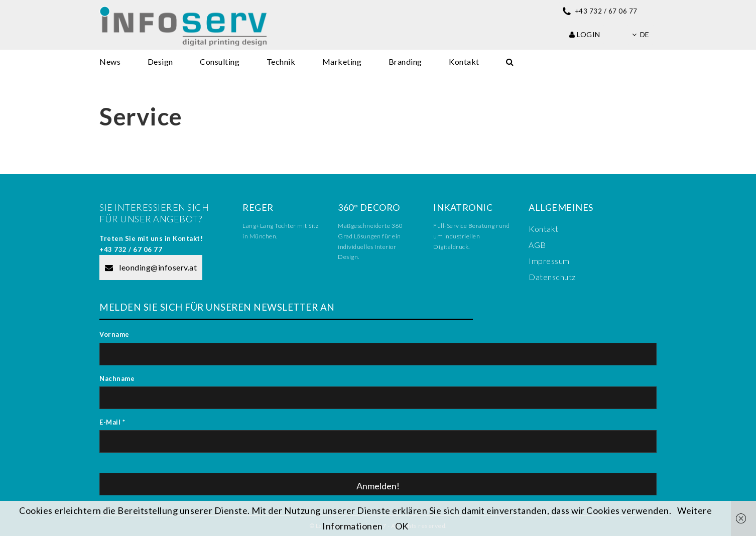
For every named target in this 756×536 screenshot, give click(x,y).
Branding (405, 61)
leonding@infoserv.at (151, 267)
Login (585, 34)
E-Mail (112, 422)
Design (160, 61)
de (641, 34)
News (110, 61)
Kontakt (464, 61)
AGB (537, 245)
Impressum (549, 261)
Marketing (342, 61)
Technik (281, 61)
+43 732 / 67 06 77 (131, 249)
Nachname (117, 378)
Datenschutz (552, 277)
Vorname (114, 334)
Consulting (220, 61)
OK (402, 526)
